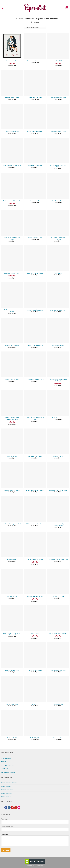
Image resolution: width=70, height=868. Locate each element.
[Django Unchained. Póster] (35, 223)
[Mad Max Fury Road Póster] (58, 295)
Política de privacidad (8, 772)
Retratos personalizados (9, 783)
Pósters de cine (6, 786)
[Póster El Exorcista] (12, 441)
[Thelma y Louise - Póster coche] (12, 186)
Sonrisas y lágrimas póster (12, 379)
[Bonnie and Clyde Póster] (35, 150)
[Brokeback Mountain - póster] (58, 117)
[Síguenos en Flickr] (19, 808)
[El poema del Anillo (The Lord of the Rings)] (58, 364)
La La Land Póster (58, 61)
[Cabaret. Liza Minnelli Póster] (35, 331)
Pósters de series (7, 793)
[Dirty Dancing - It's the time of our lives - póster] (12, 618)
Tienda (22, 19)
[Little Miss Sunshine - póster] (12, 83)
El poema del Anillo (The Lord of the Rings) (58, 380)
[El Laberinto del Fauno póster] (58, 655)
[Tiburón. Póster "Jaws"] (12, 689)
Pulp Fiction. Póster (58, 201)
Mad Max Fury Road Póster (58, 310)
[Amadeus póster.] (12, 544)
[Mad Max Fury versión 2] (12, 331)
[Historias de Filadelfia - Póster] (35, 509)
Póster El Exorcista (12, 456)
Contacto (4, 762)
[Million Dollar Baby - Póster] (35, 581)
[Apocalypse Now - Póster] (35, 441)
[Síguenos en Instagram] (9, 808)
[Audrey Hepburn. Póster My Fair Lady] (35, 403)
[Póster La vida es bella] (12, 46)
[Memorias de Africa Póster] (35, 117)
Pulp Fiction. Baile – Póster (12, 273)
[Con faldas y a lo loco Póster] (35, 544)
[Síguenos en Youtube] (16, 808)
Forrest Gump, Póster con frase (58, 633)
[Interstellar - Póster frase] (35, 655)
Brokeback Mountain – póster (58, 131)
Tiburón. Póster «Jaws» (12, 704)
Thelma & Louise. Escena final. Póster (58, 166)
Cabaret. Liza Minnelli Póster (35, 345)
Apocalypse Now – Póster (35, 456)
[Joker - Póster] (58, 258)
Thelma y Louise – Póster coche (12, 201)
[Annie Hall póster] (35, 723)
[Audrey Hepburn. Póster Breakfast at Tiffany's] (12, 403)
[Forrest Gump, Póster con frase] (58, 618)
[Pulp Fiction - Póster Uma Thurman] (58, 223)
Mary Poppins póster (58, 345)
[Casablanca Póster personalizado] (12, 509)
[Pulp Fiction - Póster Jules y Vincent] (12, 223)
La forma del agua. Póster (12, 131)
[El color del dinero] (58, 723)
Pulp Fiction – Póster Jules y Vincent (12, 238)
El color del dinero (58, 738)
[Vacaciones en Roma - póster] (35, 46)
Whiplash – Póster (12, 596)
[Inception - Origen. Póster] (12, 655)
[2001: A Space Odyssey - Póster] (35, 475)
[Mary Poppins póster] (58, 331)
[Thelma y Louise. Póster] (35, 186)
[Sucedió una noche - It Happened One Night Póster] (58, 509)
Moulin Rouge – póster (58, 418)
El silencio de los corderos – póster (12, 311)
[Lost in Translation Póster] (12, 723)
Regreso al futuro (58, 704)
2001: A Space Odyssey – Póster (35, 490)
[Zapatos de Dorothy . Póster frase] (58, 544)
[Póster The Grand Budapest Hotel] (12, 150)
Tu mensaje (35, 841)
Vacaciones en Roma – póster (35, 61)
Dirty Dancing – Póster (58, 596)
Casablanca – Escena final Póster (58, 490)
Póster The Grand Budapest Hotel (12, 165)
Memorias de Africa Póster (35, 131)
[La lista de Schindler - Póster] (12, 475)
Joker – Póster (58, 273)
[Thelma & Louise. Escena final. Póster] (58, 150)
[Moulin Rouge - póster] (58, 403)
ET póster (35, 704)
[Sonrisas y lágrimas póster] (12, 364)
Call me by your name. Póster (58, 98)
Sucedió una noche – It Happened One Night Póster (58, 525)
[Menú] (2, 8)
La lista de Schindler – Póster (12, 490)
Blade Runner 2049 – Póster (35, 273)
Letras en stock (6, 797)
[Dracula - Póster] (58, 441)
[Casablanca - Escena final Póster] (58, 475)
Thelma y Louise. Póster (35, 201)
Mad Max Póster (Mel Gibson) (35, 310)
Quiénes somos (6, 758)
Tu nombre (35, 822)
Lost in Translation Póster (12, 738)
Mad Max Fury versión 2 (12, 345)
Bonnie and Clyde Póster (35, 165)
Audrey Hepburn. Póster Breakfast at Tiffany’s (12, 418)
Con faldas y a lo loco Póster (35, 559)
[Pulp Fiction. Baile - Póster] (12, 258)
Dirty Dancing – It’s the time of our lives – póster (12, 634)
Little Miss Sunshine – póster (12, 98)
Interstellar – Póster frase (35, 670)
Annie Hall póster (35, 738)
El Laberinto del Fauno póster (58, 670)
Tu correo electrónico (35, 829)
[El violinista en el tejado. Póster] (35, 364)
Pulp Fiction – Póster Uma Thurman (58, 238)
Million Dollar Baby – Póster (35, 596)
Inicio (15, 19)
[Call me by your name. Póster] (58, 83)
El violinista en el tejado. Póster (35, 379)
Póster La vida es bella (12, 61)
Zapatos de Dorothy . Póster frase (58, 559)
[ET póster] (35, 689)
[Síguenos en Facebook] (6, 808)
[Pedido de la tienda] (35, 28)
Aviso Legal (5, 769)
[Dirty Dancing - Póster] (58, 581)
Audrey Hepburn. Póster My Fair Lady (35, 418)
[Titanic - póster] (35, 618)
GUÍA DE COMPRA (8, 765)
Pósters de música (7, 790)
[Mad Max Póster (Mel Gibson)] (35, 295)
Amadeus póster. (12, 559)
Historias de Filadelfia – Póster (35, 524)
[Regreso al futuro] (58, 689)
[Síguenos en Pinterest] (12, 808)
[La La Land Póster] (58, 46)
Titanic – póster (35, 633)
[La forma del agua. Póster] (12, 117)
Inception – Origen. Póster (12, 670)
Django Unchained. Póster (35, 238)
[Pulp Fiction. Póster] (58, 186)
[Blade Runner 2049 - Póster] (35, 258)
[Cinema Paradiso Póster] (35, 83)
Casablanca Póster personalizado (12, 524)
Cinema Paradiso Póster (35, 98)
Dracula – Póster (58, 456)
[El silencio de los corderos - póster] (12, 295)
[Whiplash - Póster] (12, 581)
